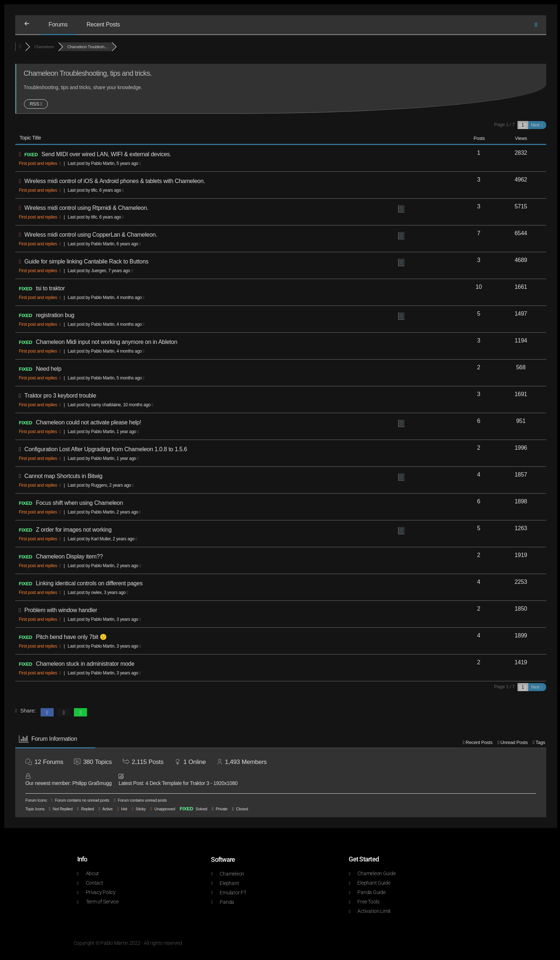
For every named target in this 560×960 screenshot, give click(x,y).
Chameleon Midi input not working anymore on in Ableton (107, 342)
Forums (58, 24)
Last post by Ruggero (101, 485)
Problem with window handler (61, 610)
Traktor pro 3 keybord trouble (60, 396)
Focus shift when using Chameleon (79, 503)
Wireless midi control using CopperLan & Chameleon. (91, 235)
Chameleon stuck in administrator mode (85, 664)
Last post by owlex (98, 593)
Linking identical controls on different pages (89, 583)
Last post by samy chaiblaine (111, 405)
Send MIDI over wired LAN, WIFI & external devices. (106, 154)
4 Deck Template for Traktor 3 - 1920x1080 (192, 783)
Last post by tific (96, 190)
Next (537, 125)
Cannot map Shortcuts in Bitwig (63, 476)
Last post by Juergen (100, 271)
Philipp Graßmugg (92, 783)
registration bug (55, 315)
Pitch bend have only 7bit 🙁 (71, 637)
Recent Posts (103, 24)
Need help (49, 369)
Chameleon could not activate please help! (88, 422)
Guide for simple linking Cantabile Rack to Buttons (86, 261)
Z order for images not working (74, 530)
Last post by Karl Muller (102, 539)
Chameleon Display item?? (69, 556)
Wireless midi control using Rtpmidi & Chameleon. (86, 208)
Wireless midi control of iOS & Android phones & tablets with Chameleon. (115, 181)
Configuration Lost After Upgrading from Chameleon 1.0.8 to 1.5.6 (106, 449)
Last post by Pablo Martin (104, 163)
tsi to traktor (50, 288)
